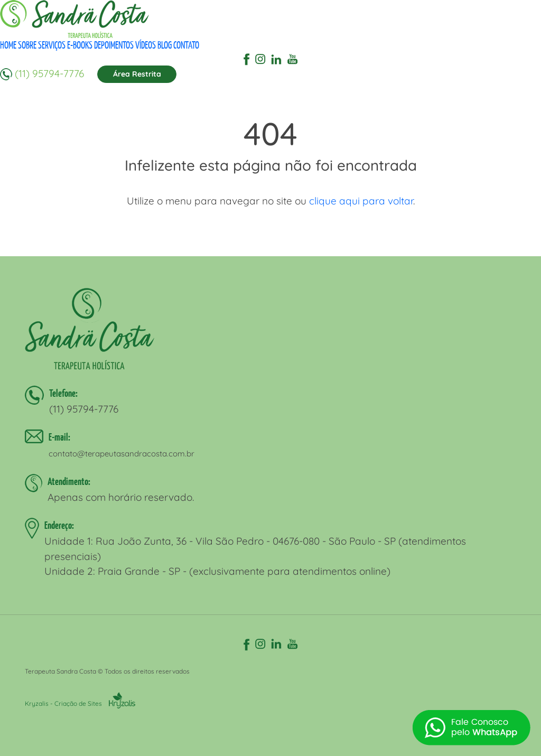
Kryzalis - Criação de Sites (80, 703)
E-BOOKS (80, 45)
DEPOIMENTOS (114, 45)
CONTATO (186, 45)
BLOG (165, 45)
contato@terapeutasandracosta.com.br (122, 454)
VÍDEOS (146, 45)
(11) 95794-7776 (49, 73)
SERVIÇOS (52, 45)
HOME (8, 45)
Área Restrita (137, 74)
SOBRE (27, 45)
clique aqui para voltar (361, 201)
